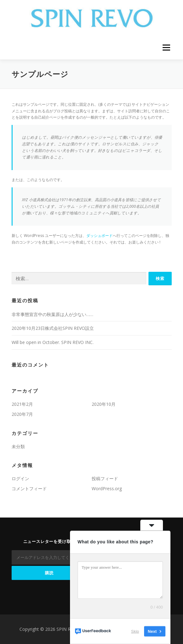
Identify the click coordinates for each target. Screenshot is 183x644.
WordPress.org (107, 488)
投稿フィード (105, 478)
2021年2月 (22, 404)
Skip (135, 631)
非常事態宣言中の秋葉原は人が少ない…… (52, 314)
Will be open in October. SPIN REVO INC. (53, 342)
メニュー (166, 48)
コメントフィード (29, 488)
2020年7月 (22, 414)
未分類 (18, 446)
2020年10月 (104, 404)
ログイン (20, 478)
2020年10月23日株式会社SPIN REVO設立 (53, 328)
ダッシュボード (100, 236)
